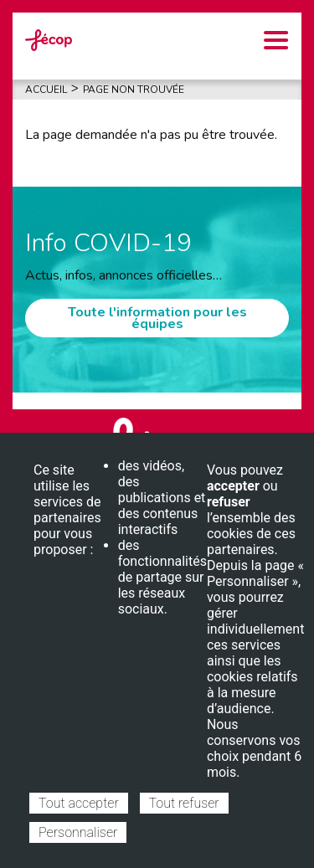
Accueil (46, 90)
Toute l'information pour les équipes (157, 318)
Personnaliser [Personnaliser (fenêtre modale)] (78, 832)
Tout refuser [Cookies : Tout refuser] (184, 803)
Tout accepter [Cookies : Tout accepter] (79, 803)
